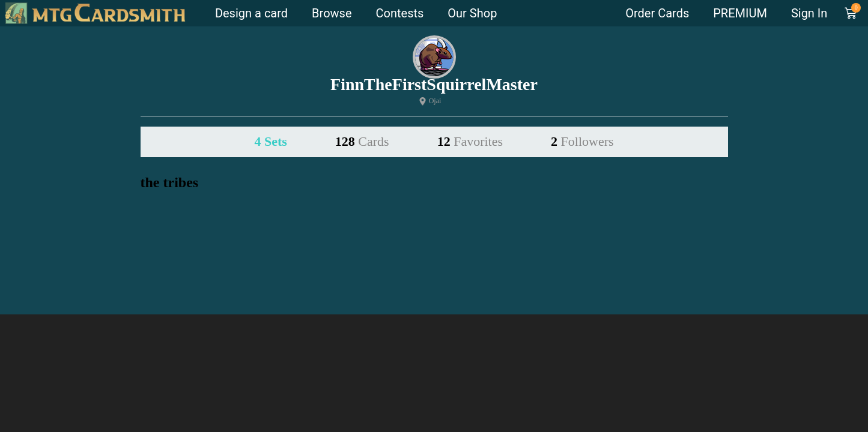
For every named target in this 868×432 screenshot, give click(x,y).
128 (362, 141)
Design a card (251, 13)
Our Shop (472, 13)
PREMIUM (740, 13)
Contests (400, 13)
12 (470, 141)
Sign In (809, 13)
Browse (332, 13)
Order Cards (657, 13)
